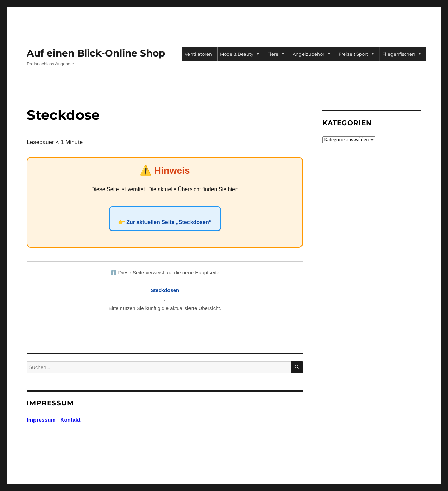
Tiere (276, 54)
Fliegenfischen (402, 54)
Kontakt (70, 420)
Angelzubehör (312, 54)
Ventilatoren (198, 54)
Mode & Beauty (240, 54)
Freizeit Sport (357, 54)
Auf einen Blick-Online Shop (96, 53)
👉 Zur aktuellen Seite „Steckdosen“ (165, 222)
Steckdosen (165, 290)
